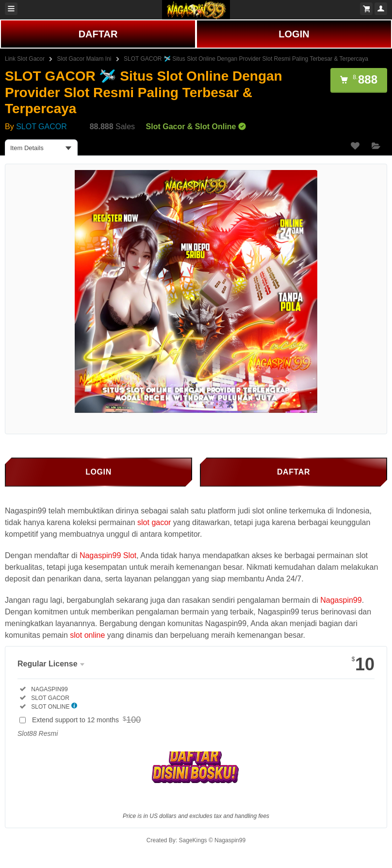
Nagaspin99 (341, 600)
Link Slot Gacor (25, 59)
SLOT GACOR (41, 127)
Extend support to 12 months (88, 720)
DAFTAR (98, 34)
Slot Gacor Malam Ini (84, 59)
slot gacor (154, 522)
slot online (87, 635)
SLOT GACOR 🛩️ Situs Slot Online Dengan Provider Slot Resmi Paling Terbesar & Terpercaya (246, 59)
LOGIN (294, 34)
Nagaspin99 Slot (108, 555)
